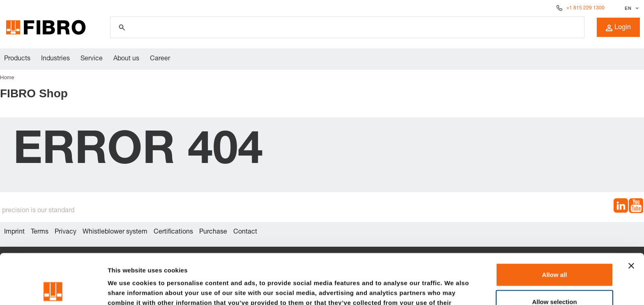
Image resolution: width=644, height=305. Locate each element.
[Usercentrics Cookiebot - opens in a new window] (53, 289)
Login (618, 28)
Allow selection (554, 251)
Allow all (555, 224)
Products (17, 59)
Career (160, 59)
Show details (431, 289)
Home (7, 77)
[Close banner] (631, 216)
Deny (555, 278)
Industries (55, 59)
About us (126, 59)
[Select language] (631, 8)
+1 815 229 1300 (585, 8)
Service (92, 59)
